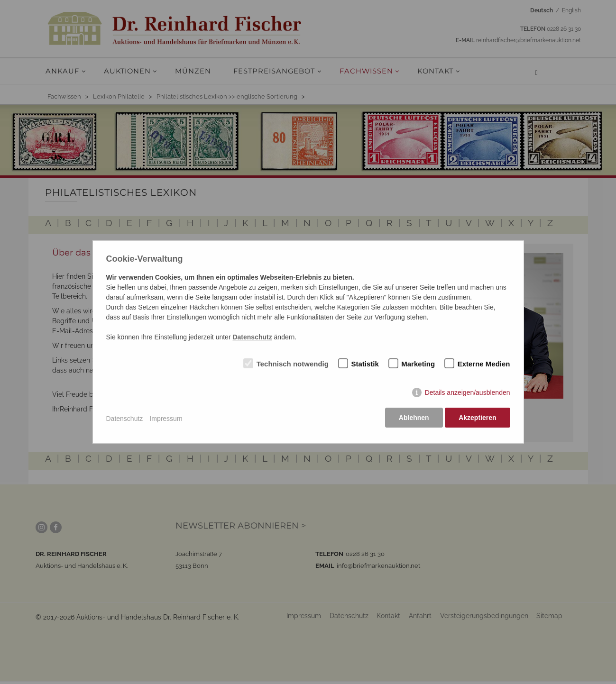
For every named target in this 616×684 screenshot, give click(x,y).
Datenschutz (125, 419)
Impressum (166, 419)
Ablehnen (413, 419)
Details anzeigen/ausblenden (468, 394)
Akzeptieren (477, 419)
